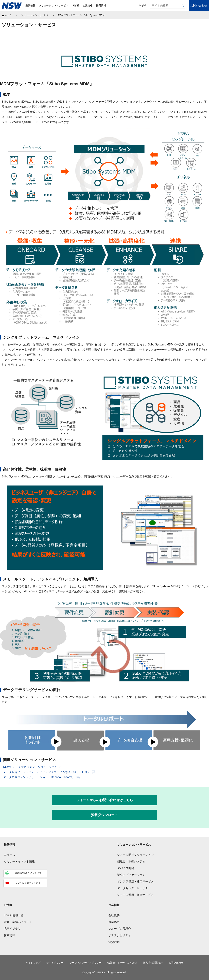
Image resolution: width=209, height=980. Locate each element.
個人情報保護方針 (153, 963)
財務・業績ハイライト (18, 922)
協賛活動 (114, 942)
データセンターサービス (133, 888)
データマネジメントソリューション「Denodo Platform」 (38, 777)
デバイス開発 (126, 868)
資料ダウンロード (104, 815)
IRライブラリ (12, 929)
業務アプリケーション (131, 875)
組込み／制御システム (131, 861)
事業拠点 (114, 922)
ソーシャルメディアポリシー (86, 963)
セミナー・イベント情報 (19, 861)
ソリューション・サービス (35, 15)
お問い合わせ (199, 6)
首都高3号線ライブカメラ (23, 873)
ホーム (8, 15)
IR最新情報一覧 (14, 915)
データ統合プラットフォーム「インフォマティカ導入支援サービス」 (46, 772)
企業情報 (114, 905)
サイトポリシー (55, 963)
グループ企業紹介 (120, 929)
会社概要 (114, 915)
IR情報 (8, 905)
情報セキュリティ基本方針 (122, 963)
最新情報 (9, 845)
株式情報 (9, 935)
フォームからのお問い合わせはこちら (105, 800)
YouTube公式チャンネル (23, 883)
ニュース (9, 855)
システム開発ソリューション (135, 855)
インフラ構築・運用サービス (135, 882)
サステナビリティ (120, 935)
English (143, 6)
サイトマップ (33, 963)
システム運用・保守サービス (135, 895)
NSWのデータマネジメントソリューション (30, 767)
